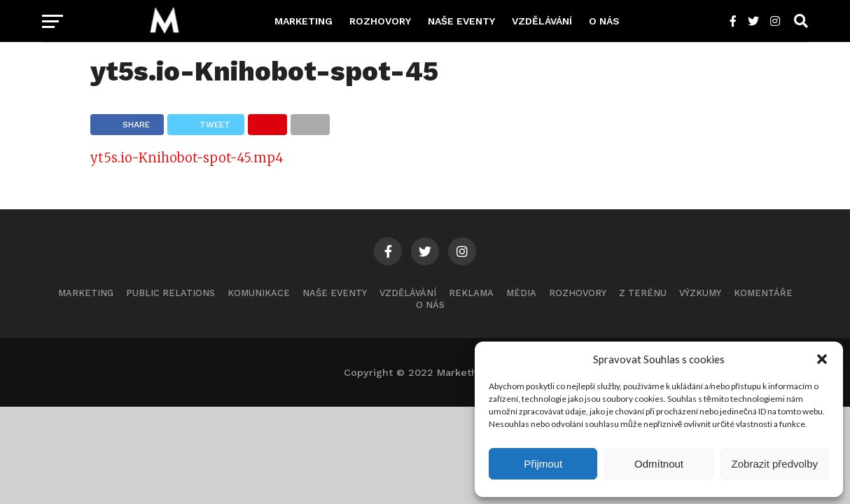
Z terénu (643, 293)
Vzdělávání (542, 21)
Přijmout (543, 464)
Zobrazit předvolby (775, 464)
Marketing (304, 21)
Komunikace (259, 293)
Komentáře (763, 293)
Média (521, 293)
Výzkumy (700, 293)
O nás (604, 21)
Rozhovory (380, 21)
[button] (822, 359)
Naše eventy (461, 21)
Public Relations (170, 293)
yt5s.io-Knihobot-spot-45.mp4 (187, 158)
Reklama (471, 293)
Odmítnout (659, 464)
